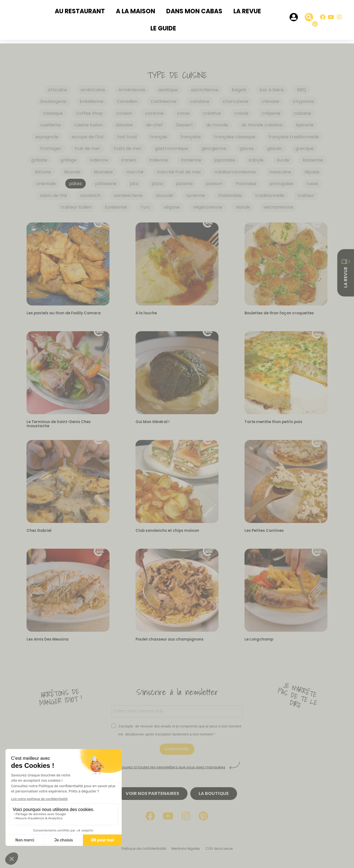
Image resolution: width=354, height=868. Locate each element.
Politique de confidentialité (144, 848)
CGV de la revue (219, 848)
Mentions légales (186, 848)
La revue (247, 11)
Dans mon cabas (194, 11)
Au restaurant (80, 11)
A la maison (136, 11)
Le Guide (163, 28)
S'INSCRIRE (177, 749)
